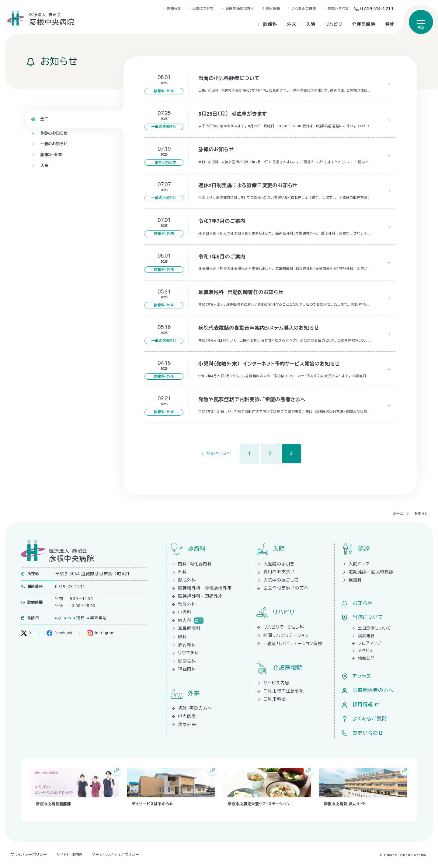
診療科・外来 (51, 155)
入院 (44, 166)
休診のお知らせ (54, 133)
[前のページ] (216, 454)
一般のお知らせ (54, 144)
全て (44, 119)
